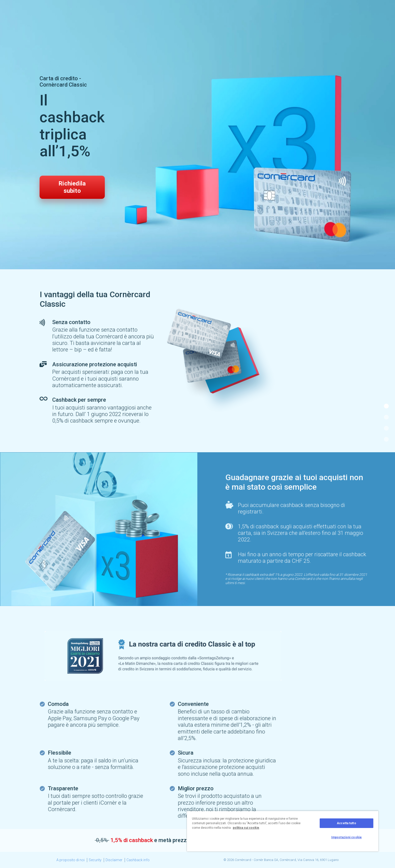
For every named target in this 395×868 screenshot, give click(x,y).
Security (95, 860)
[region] (283, 831)
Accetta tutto (347, 823)
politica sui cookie (246, 828)
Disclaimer (114, 860)
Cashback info (138, 860)
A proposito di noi (71, 860)
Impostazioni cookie (347, 837)
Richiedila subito (72, 187)
